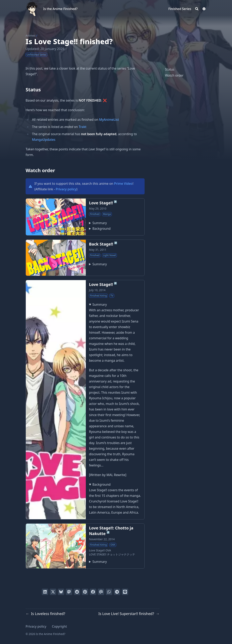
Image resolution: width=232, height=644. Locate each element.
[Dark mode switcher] (204, 9)
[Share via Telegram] (117, 592)
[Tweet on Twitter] (53, 592)
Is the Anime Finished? (60, 9)
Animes (30, 35)
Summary (100, 223)
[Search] (197, 9)
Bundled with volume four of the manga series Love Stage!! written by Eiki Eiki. (98, 562)
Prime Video (123, 184)
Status (170, 69)
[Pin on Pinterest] (85, 592)
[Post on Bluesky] (61, 592)
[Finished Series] (180, 9)
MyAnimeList (109, 120)
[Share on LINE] (125, 592)
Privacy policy (66, 189)
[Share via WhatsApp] (109, 592)
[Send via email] (101, 592)
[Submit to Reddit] (77, 592)
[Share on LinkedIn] (45, 592)
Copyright (59, 626)
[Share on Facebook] (93, 592)
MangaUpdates (44, 140)
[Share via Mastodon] (69, 592)
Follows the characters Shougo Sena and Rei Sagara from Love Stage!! (98, 264)
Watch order (174, 75)
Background (101, 229)
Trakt (82, 127)
